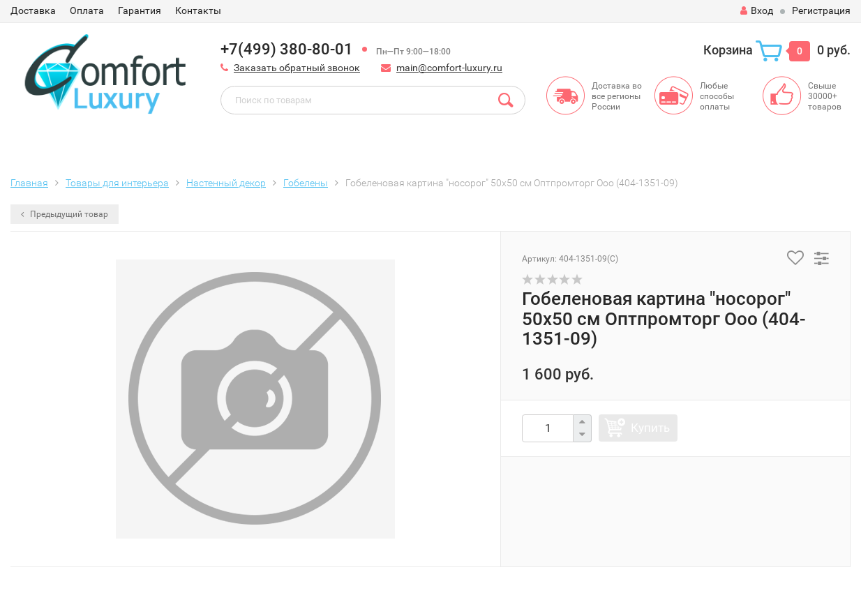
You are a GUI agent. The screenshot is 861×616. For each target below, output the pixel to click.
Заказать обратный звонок (297, 68)
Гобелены (306, 183)
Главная (29, 183)
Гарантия (140, 10)
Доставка (33, 10)
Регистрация (821, 10)
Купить (650, 428)
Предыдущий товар (65, 214)
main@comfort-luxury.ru (449, 68)
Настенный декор (226, 183)
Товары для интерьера (117, 183)
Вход (757, 10)
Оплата (87, 10)
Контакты (198, 10)
